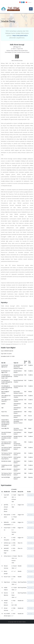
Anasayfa (3, 19)
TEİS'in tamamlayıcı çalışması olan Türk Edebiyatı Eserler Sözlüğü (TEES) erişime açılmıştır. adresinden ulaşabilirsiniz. (17, 34)
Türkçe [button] (29, 2)
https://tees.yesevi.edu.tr (20, 35)
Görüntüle (30, 495)
